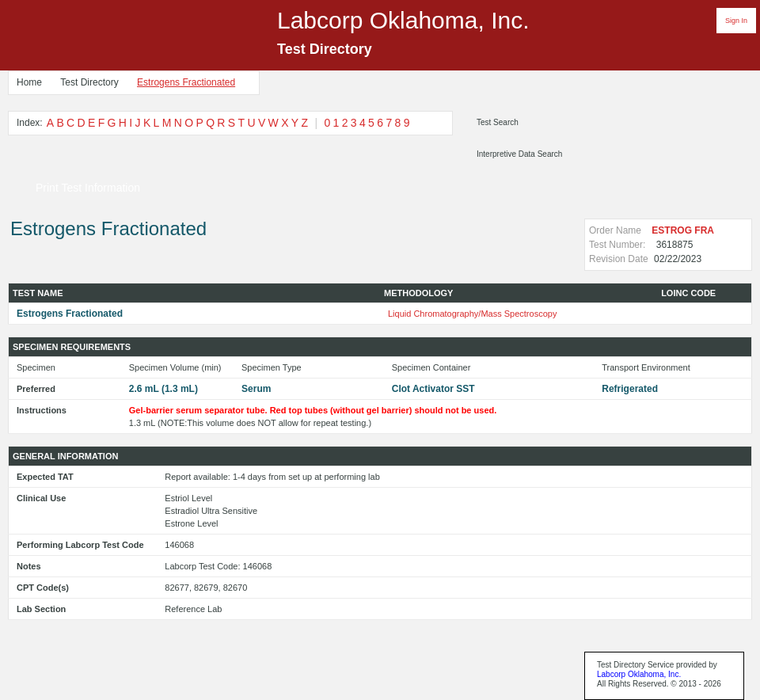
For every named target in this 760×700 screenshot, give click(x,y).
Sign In (736, 21)
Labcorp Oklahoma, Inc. (639, 674)
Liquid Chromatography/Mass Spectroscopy (472, 314)
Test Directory (89, 82)
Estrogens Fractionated (186, 82)
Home (29, 82)
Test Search (498, 122)
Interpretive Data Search (519, 154)
